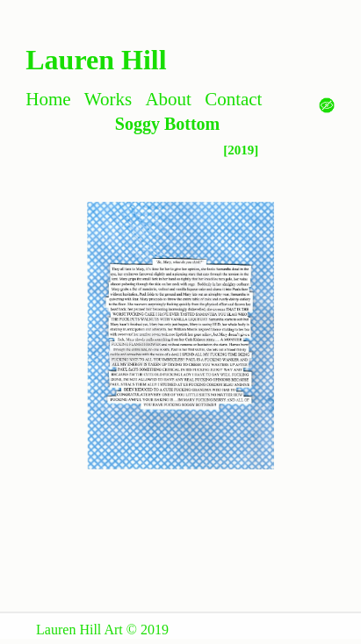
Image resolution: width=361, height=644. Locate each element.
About (168, 99)
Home (48, 99)
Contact (233, 99)
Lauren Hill (96, 60)
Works (108, 99)
